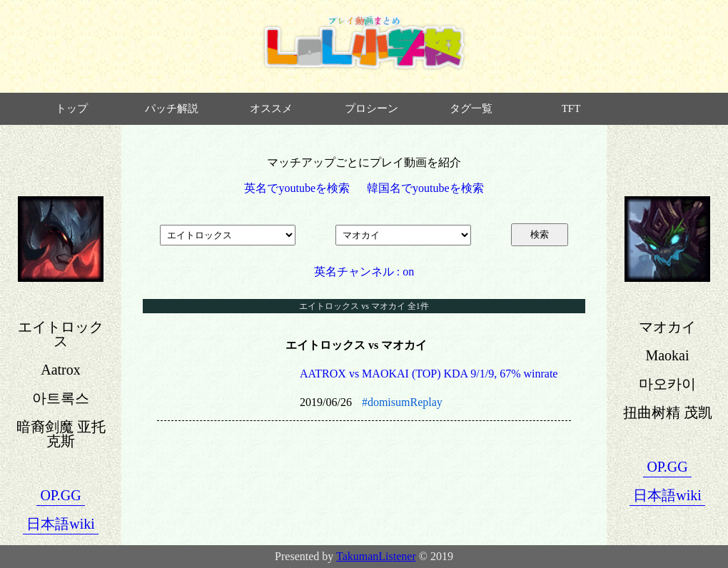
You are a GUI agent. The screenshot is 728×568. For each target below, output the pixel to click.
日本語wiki (61, 524)
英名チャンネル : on (364, 272)
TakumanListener (376, 556)
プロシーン (371, 108)
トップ (72, 108)
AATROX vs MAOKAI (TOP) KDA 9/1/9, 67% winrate (429, 374)
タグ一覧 (471, 108)
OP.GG (60, 495)
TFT (571, 108)
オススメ (271, 108)
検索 (540, 234)
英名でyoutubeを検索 (297, 188)
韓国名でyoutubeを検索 (425, 188)
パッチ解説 (172, 108)
